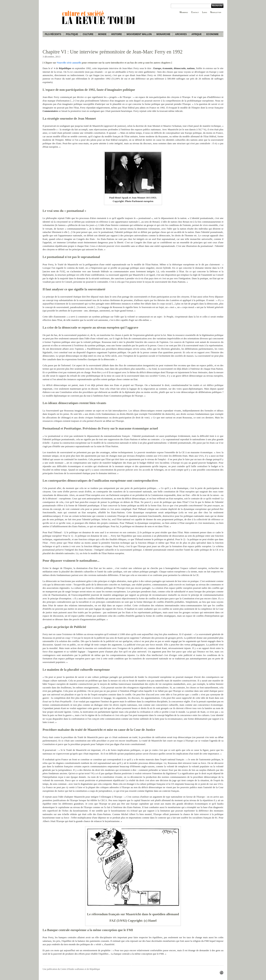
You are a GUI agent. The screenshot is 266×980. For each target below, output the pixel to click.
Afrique (196, 34)
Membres (184, 12)
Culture (88, 34)
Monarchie (163, 34)
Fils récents (53, 34)
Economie (212, 34)
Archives (181, 34)
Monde (102, 34)
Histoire (116, 34)
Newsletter (216, 12)
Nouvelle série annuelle (69, 63)
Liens (205, 12)
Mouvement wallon (139, 34)
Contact (195, 12)
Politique (72, 34)
